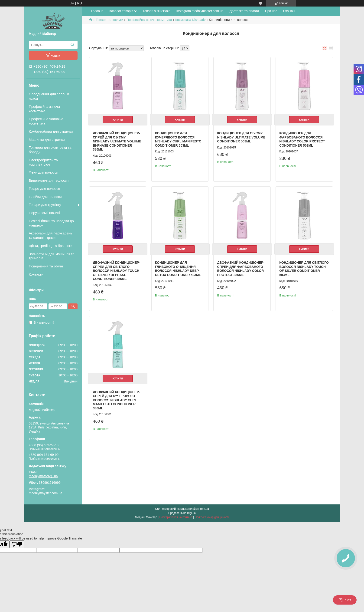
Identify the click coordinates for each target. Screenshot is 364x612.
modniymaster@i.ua (43, 476)
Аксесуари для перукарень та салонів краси (50, 235)
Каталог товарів (121, 11)
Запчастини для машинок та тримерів (52, 256)
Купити (118, 120)
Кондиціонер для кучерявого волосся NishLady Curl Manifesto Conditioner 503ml (178, 139)
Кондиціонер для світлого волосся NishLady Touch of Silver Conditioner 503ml (304, 269)
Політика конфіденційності (212, 517)
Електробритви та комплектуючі (43, 162)
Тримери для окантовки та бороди (50, 150)
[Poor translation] (17, 544)
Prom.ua (204, 509)
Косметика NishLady (190, 20)
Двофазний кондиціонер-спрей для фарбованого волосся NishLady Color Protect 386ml (241, 269)
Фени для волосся (44, 172)
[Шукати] (72, 45)
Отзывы (289, 11)
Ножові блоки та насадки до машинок (51, 223)
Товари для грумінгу (45, 205)
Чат (345, 600)
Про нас (271, 11)
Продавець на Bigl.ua (182, 513)
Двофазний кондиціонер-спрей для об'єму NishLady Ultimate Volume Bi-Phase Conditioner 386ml (117, 141)
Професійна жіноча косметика (44, 109)
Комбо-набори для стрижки (51, 131)
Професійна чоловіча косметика (46, 121)
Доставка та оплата (244, 11)
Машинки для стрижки (47, 140)
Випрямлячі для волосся (49, 180)
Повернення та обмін (46, 266)
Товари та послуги (109, 20)
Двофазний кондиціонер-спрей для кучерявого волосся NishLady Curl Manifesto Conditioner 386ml (116, 400)
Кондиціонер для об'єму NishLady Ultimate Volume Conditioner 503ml (241, 137)
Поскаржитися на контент (176, 517)
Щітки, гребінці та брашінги (51, 246)
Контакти (36, 274)
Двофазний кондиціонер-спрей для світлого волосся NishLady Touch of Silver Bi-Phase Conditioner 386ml (116, 271)
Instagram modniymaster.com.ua (200, 11)
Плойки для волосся (45, 197)
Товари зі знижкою (156, 11)
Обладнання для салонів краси (49, 96)
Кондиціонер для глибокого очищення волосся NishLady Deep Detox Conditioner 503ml (178, 269)
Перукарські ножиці (44, 213)
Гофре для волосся (44, 189)
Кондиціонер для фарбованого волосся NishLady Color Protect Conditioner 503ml (302, 139)
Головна (97, 11)
